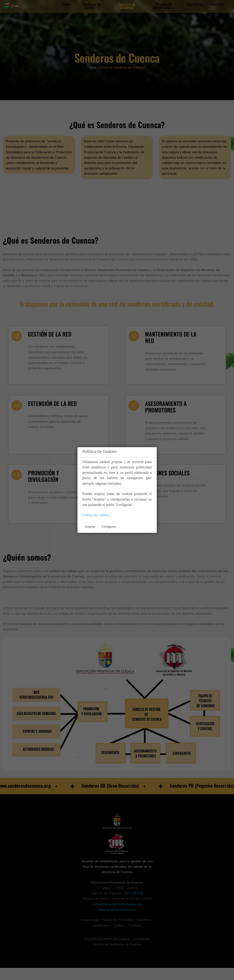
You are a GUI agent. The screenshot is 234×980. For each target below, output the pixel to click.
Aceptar (90, 527)
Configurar (109, 527)
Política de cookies (96, 515)
